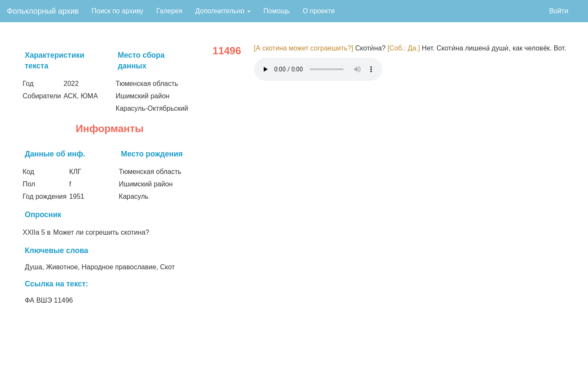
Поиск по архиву (117, 11)
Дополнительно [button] (223, 11)
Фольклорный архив (43, 11)
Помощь (277, 11)
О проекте (319, 11)
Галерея (169, 11)
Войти (559, 11)
